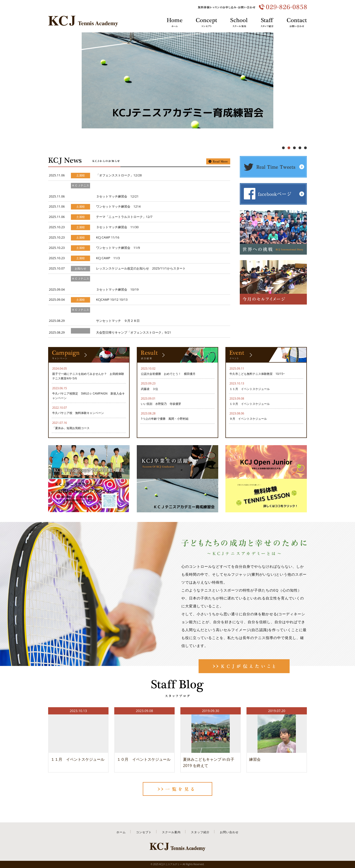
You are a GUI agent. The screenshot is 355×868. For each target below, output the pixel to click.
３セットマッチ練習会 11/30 (117, 227)
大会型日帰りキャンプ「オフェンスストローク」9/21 (134, 332)
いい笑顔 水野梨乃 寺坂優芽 (161, 404)
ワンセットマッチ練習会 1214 (118, 206)
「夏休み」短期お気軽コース (71, 428)
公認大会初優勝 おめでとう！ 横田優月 (168, 374)
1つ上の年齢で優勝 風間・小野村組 (165, 419)
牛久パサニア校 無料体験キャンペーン (78, 413)
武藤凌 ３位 (151, 389)
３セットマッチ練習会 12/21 (117, 196)
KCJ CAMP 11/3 (108, 258)
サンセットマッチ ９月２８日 (118, 321)
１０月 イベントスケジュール (250, 404)
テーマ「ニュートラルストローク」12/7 (124, 217)
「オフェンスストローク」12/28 (119, 175)
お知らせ (80, 269)
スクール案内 (171, 832)
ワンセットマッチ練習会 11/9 (118, 248)
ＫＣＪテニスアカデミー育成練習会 (80, 191)
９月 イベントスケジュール (248, 419)
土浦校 (80, 175)
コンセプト (144, 832)
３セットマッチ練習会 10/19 (117, 289)
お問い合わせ (229, 832)
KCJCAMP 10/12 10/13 (112, 299)
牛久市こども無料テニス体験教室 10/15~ (257, 374)
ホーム (121, 832)
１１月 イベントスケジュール (250, 389)
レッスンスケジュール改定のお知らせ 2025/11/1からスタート (141, 268)
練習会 (255, 759)
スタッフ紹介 (200, 832)
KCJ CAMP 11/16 (108, 237)
